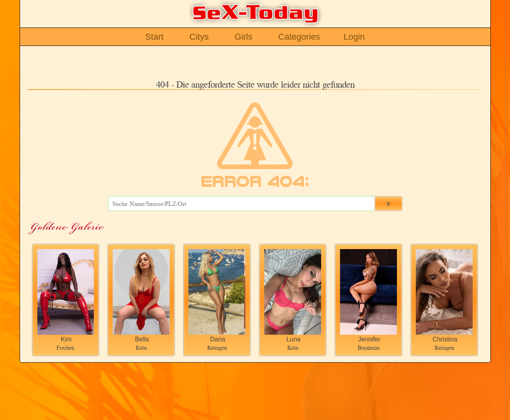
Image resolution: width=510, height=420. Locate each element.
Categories (299, 37)
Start (154, 37)
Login (354, 37)
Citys (199, 37)
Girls (244, 37)
